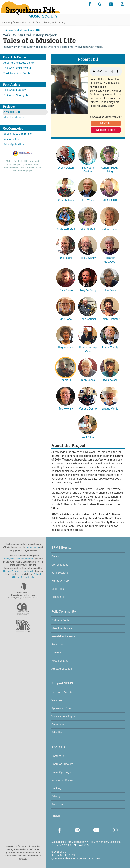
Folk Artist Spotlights (16, 95)
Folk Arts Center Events (17, 68)
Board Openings (61, 772)
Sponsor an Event (62, 708)
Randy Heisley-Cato (88, 339)
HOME (56, 816)
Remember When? (62, 780)
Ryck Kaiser (110, 369)
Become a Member (63, 692)
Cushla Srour (88, 218)
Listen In (57, 653)
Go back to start (106, 130)
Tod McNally (66, 398)
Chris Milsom (66, 189)
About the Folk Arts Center (19, 63)
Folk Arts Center (61, 620)
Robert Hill (66, 369)
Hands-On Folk (60, 581)
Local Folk (58, 589)
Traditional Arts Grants (17, 73)
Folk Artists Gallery (15, 90)
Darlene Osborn (110, 218)
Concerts (57, 556)
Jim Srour (110, 279)
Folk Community (64, 611)
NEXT (104, 123)
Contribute (58, 724)
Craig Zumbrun (66, 218)
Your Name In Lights (64, 716)
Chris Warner (88, 189)
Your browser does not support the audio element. (106, 71)
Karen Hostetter (110, 308)
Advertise (57, 732)
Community (11, 30)
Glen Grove (66, 279)
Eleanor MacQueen (110, 249)
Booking (56, 788)
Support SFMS (62, 683)
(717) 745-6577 (81, 845)
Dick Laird (66, 247)
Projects (22, 30)
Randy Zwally (110, 337)
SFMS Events (61, 548)
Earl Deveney (88, 247)
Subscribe (57, 645)
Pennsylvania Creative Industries (18, 559)
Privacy (56, 796)
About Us (58, 747)
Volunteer (57, 700)
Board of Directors (62, 764)
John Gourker (88, 308)
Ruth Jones (88, 369)
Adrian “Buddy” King (110, 159)
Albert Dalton (66, 157)
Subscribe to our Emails (18, 134)
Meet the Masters (14, 117)
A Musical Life (12, 112)
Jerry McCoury (88, 279)
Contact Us (58, 756)
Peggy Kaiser (66, 337)
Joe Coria (66, 308)
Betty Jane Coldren (88, 159)
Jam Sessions (60, 573)
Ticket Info (58, 597)
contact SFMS (94, 858)
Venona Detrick (88, 398)
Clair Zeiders (110, 189)
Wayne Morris (110, 398)
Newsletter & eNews (63, 636)
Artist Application (14, 144)
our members (32, 547)
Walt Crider (88, 427)
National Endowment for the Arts (19, 571)
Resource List (11, 139)
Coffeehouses (60, 565)
